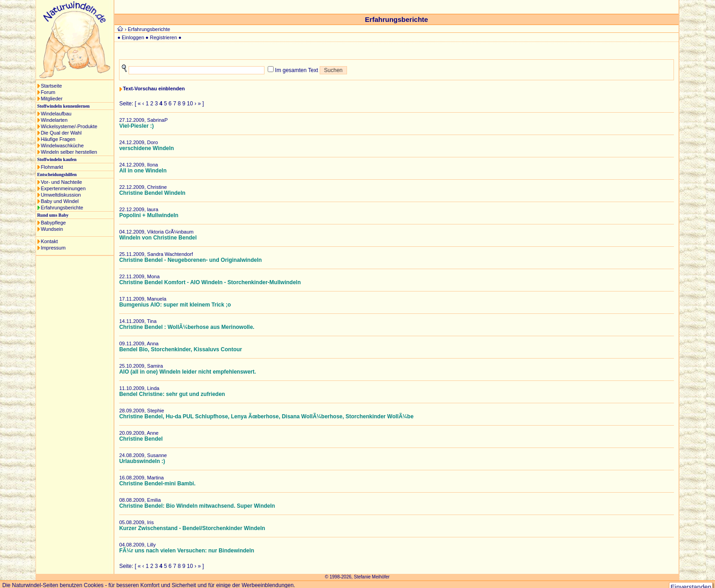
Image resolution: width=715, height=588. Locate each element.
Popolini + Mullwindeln (149, 215)
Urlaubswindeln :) (142, 461)
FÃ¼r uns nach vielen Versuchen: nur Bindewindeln (187, 551)
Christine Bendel (141, 439)
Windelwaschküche (62, 146)
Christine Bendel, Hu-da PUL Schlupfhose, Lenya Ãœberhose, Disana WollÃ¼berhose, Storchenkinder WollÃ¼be (266, 416)
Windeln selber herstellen (69, 152)
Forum (48, 92)
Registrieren (163, 37)
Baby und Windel (60, 201)
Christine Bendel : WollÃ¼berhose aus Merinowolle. (187, 327)
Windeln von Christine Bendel (158, 238)
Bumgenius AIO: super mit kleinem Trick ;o (175, 305)
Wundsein (52, 229)
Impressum (53, 248)
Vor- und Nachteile (61, 182)
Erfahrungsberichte (62, 208)
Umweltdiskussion (61, 195)
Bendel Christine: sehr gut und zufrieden (172, 394)
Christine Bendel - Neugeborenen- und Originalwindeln (190, 260)
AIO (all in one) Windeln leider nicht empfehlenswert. (187, 372)
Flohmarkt (52, 167)
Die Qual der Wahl (61, 133)
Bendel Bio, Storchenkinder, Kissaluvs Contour (180, 349)
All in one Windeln (143, 171)
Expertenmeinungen (63, 188)
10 (190, 104)
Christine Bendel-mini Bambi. (157, 484)
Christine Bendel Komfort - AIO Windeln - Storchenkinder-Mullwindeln (210, 282)
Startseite (51, 86)
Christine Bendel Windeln (152, 193)
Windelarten (54, 120)
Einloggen (133, 37)
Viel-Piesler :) (136, 126)
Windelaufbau (56, 114)
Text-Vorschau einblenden (154, 88)
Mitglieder (52, 99)
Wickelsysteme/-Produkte (69, 126)
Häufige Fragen (58, 139)
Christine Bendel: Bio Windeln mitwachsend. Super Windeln (197, 506)
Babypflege (53, 223)
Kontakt (49, 241)
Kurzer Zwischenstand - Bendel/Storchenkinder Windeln (192, 528)
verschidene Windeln (146, 148)
